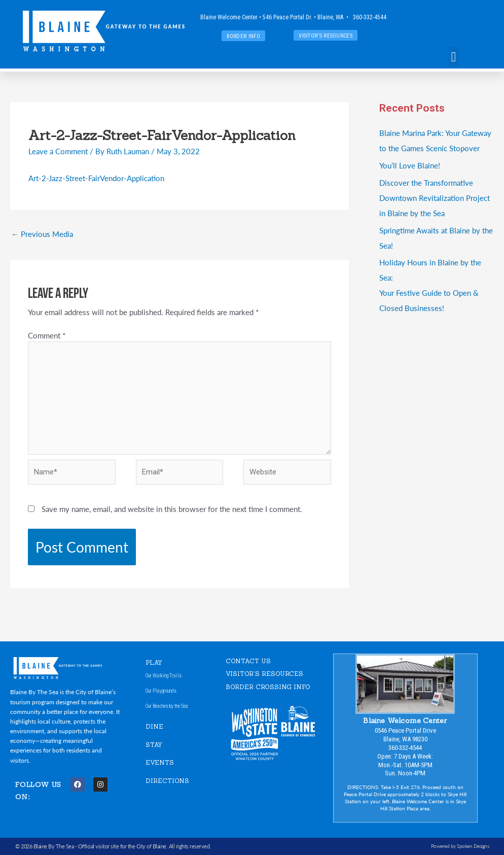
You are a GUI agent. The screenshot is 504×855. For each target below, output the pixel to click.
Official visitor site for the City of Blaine (122, 846)
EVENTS (160, 763)
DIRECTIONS (167, 781)
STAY (154, 745)
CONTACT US (248, 661)
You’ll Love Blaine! (410, 165)
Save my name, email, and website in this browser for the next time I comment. (172, 509)
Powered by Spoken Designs (460, 846)
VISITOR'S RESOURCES (264, 674)
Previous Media (42, 234)
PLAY (154, 662)
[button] (454, 57)
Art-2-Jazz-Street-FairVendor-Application (96, 178)
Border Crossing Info (268, 687)
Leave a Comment (58, 151)
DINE (154, 726)
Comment (47, 335)
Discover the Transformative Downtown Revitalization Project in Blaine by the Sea (435, 198)
